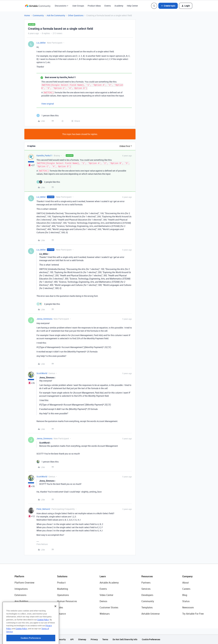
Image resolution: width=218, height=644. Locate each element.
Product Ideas (94, 6)
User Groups (78, 6)
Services (146, 589)
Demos (103, 601)
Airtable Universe (150, 614)
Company (187, 576)
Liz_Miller (41, 43)
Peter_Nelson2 (43, 509)
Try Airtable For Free (193, 614)
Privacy (94, 639)
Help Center (132, 6)
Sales (60, 607)
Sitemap (82, 639)
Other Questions (76, 15)
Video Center (106, 595)
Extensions (20, 595)
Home (27, 15)
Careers (186, 589)
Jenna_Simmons (44, 319)
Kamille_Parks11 (45, 156)
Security (62, 639)
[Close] (55, 620)
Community (38, 15)
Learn (103, 576)
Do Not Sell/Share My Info (125, 639)
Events (108, 6)
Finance (61, 614)
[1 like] (48, 115)
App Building (21, 601)
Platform (19, 576)
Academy (119, 6)
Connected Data (23, 614)
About (186, 583)
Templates (147, 607)
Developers (147, 595)
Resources (147, 576)
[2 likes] (48, 182)
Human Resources (67, 601)
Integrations (21, 589)
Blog (185, 595)
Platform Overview (24, 583)
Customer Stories (109, 607)
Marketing (63, 589)
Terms (105, 639)
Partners (146, 583)
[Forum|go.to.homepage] (38, 6)
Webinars (105, 614)
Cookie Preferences (151, 639)
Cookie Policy (43, 634)
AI (16, 607)
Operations (63, 595)
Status (186, 601)
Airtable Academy (109, 583)
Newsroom (188, 607)
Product (61, 583)
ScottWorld (42, 373)
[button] (168, 6)
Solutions (62, 576)
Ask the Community (56, 15)
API (72, 639)
